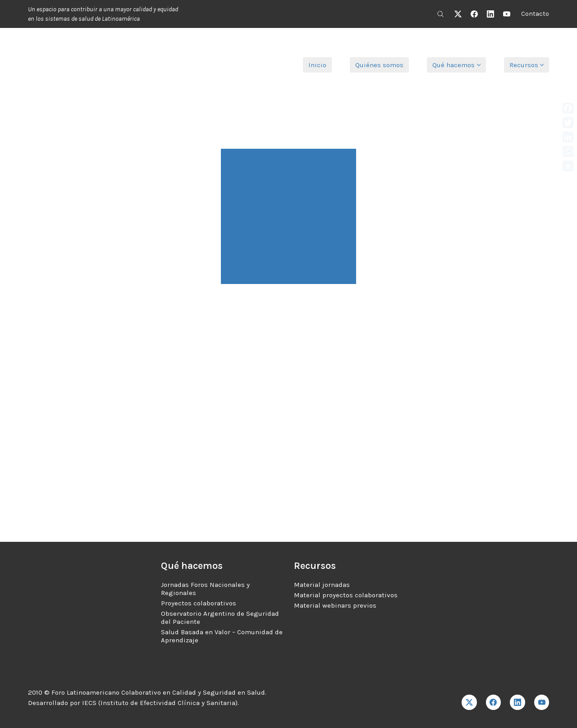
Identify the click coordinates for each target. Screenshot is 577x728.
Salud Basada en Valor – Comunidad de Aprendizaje (222, 636)
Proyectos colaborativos (199, 603)
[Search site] (440, 14)
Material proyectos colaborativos (346, 595)
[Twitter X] (458, 14)
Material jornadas (322, 585)
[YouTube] (507, 14)
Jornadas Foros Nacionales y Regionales (205, 589)
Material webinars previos (335, 605)
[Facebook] (474, 14)
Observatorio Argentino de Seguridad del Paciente (220, 618)
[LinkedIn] (490, 14)
